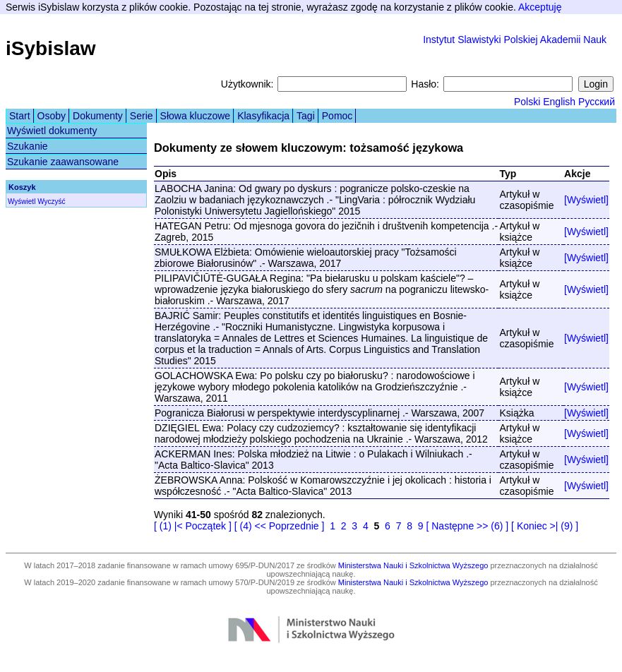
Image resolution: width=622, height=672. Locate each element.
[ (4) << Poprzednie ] (280, 526)
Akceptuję (540, 7)
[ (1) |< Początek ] (193, 526)
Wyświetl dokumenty (52, 131)
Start (20, 116)
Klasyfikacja (263, 116)
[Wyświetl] (586, 200)
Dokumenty (98, 116)
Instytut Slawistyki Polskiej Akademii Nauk (515, 40)
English (559, 102)
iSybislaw (51, 48)
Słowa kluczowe (196, 116)
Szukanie (28, 146)
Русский (597, 102)
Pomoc (337, 116)
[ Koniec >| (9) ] (545, 526)
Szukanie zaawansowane (63, 162)
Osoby (52, 116)
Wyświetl (22, 202)
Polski (527, 102)
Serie (142, 116)
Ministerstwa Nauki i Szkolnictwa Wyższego (413, 565)
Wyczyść (51, 202)
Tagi (306, 116)
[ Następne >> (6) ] (467, 526)
